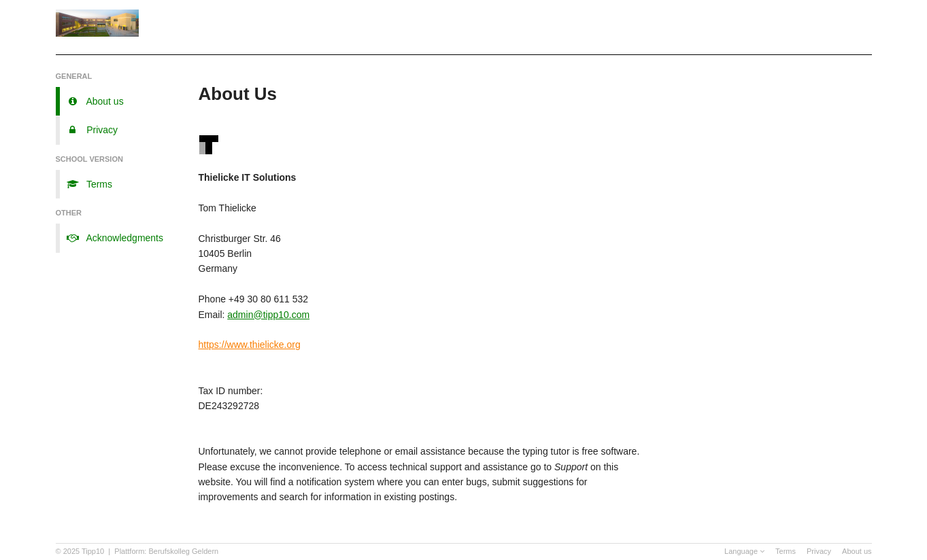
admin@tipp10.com (268, 315)
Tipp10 (93, 551)
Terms (786, 551)
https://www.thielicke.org (250, 345)
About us (857, 551)
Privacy (819, 551)
